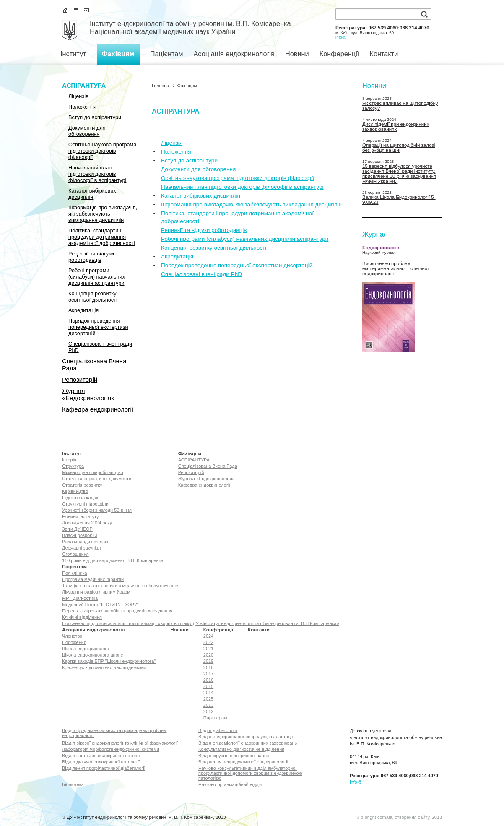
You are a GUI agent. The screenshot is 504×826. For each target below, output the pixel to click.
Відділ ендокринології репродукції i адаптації (246, 737)
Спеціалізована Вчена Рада (94, 365)
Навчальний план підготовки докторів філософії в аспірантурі (97, 174)
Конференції (339, 54)
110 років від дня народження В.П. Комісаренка (113, 560)
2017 (208, 674)
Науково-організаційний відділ (230, 784)
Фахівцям (118, 54)
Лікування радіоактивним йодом (96, 592)
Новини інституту (81, 516)
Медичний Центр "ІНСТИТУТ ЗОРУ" (100, 605)
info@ (341, 37)
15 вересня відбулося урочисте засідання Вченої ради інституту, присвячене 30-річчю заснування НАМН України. (399, 174)
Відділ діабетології (218, 730)
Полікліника (75, 573)
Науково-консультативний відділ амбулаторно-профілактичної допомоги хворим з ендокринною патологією (250, 773)
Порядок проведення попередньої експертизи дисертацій (98, 327)
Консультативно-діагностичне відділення (241, 749)
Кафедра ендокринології (98, 409)
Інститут (73, 54)
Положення (82, 107)
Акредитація (83, 310)
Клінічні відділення (82, 617)
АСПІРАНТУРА (84, 85)
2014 (208, 693)
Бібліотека (73, 784)
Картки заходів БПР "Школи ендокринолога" (109, 661)
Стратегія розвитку (82, 485)
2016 (208, 680)
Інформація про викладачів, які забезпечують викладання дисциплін (103, 214)
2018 (208, 667)
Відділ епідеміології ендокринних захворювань (248, 743)
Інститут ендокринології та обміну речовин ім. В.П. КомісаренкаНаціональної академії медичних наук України (190, 27)
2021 (208, 649)
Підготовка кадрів (81, 498)
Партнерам (215, 718)
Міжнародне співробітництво (93, 472)
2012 (208, 711)
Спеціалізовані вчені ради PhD (100, 347)
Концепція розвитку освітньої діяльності (93, 297)
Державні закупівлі (82, 548)
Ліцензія (78, 96)
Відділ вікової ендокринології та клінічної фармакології (120, 743)
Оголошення (75, 554)
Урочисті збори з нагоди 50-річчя (97, 510)
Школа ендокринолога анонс (92, 655)
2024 (208, 636)
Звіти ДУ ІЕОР (77, 529)
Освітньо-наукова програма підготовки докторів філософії (102, 151)
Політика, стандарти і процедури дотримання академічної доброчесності (101, 237)
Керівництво (75, 491)
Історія (69, 460)
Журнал (375, 234)
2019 (208, 661)
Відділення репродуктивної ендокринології (243, 762)
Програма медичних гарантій (93, 579)
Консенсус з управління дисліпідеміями (104, 667)
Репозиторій (80, 379)
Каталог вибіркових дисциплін (92, 194)
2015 (208, 686)
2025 (208, 699)
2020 (208, 655)
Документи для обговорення (87, 131)
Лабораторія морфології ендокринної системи (111, 749)
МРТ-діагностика (80, 598)
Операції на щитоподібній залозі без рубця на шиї (399, 148)
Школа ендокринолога (86, 649)
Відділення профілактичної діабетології (104, 768)
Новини (297, 54)
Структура (73, 466)
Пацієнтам (167, 54)
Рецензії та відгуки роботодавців (91, 257)
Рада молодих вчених (85, 542)
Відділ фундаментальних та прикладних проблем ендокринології (114, 733)
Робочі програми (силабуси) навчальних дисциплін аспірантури (97, 277)
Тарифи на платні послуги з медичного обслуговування (121, 586)
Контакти (384, 54)
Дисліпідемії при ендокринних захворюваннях (396, 127)
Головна (160, 86)
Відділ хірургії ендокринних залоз (234, 756)
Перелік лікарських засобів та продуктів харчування (117, 611)
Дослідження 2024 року (87, 523)
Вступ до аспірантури (95, 117)
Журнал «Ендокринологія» (88, 394)
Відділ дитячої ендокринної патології (101, 762)
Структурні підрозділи (85, 504)
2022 (208, 642)
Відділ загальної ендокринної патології (103, 756)
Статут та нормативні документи (97, 479)
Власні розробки (79, 535)
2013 (208, 705)
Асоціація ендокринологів (234, 54)
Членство (72, 636)
